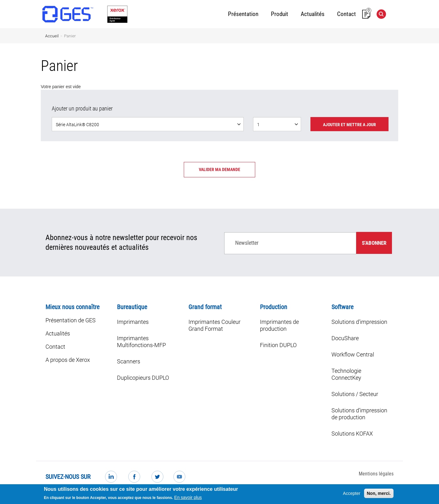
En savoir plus (188, 499)
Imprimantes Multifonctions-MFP (141, 342)
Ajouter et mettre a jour (349, 125)
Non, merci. (379, 495)
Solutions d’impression (359, 322)
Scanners (129, 361)
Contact (346, 14)
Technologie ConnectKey (346, 374)
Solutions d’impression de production (359, 414)
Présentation (243, 14)
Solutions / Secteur (355, 394)
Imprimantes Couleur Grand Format (214, 325)
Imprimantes (133, 322)
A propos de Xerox (68, 360)
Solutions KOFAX (352, 434)
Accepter (352, 495)
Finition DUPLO (278, 345)
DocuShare (345, 338)
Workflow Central (353, 354)
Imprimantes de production (279, 325)
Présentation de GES (71, 320)
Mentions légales (376, 474)
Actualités (313, 14)
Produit (280, 14)
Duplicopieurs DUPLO (143, 378)
